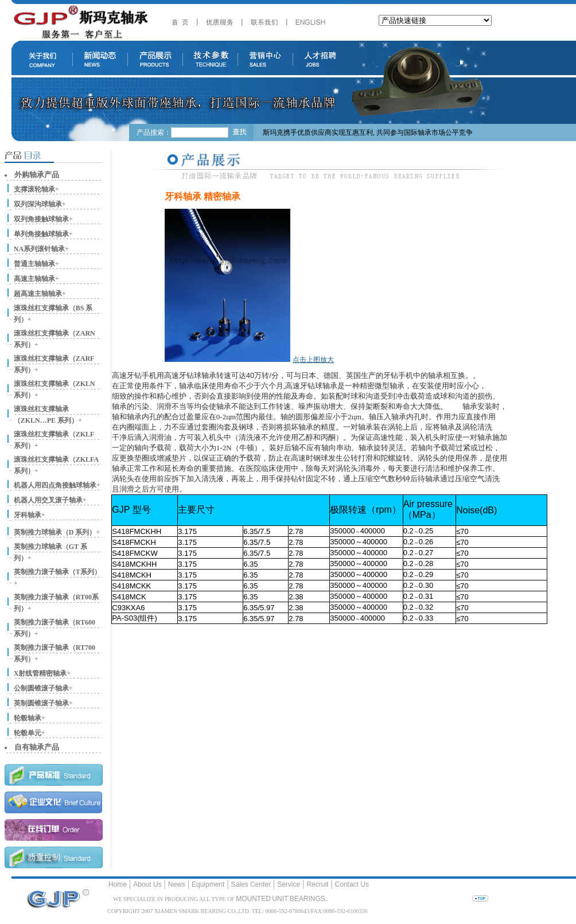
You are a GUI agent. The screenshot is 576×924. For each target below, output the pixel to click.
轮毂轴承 (28, 718)
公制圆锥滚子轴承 (41, 688)
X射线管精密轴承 (40, 673)
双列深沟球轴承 (38, 204)
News (177, 884)
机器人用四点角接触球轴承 (55, 485)
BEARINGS (308, 899)
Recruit (317, 884)
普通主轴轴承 (34, 264)
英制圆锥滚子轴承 (41, 703)
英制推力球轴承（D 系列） (55, 532)
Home (118, 884)
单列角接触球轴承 (41, 234)
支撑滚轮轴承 (34, 189)
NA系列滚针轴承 (39, 249)
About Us (147, 884)
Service (289, 884)
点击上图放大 (313, 360)
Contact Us (352, 884)
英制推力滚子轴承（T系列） (57, 572)
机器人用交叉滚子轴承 (48, 500)
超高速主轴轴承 (38, 294)
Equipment (208, 884)
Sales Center (251, 884)
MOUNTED (253, 899)
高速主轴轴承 (34, 279)
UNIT (280, 899)
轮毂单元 (28, 733)
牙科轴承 (28, 515)
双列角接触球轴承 (41, 219)
